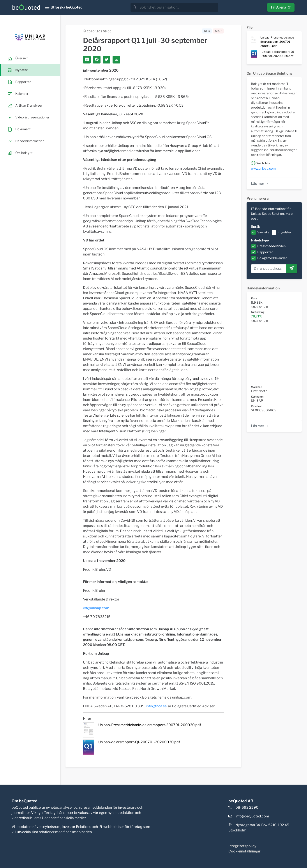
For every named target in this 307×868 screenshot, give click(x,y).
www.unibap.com (263, 169)
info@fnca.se (156, 706)
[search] (178, 7)
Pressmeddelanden (271, 246)
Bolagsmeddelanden (272, 258)
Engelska (284, 232)
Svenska (263, 232)
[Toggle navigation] (63, 7)
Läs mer (260, 184)
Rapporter (265, 252)
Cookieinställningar (244, 851)
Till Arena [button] (281, 7)
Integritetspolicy (242, 846)
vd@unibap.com (96, 608)
